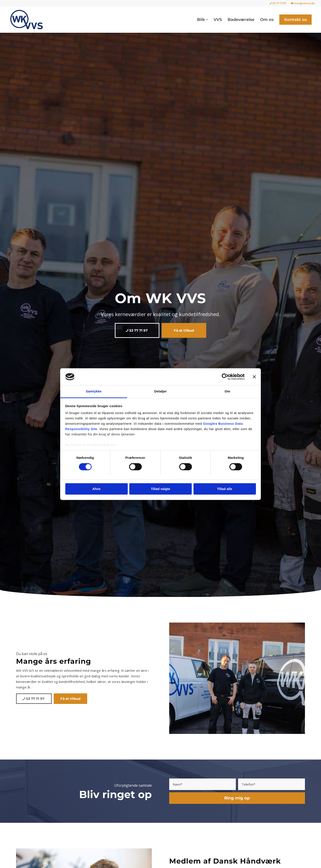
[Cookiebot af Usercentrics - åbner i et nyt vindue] (225, 377)
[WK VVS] (27, 20)
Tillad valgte (160, 489)
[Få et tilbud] (184, 330)
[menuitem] (278, 3)
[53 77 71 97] (137, 330)
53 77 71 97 (278, 3)
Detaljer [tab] (160, 391)
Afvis (96, 489)
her (114, 445)
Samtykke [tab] (94, 391)
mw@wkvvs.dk (303, 3)
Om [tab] (227, 391)
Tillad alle (224, 489)
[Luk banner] (254, 377)
